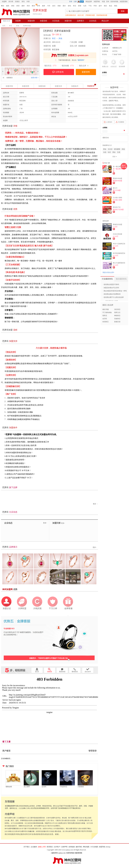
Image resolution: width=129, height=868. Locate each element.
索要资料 (86, 72)
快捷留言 (91, 86)
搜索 (123, 11)
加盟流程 (44, 21)
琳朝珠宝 (117, 316)
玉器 (119, 152)
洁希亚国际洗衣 (71, 15)
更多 (95, 504)
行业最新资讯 (107, 279)
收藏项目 (9, 78)
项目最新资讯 (121, 279)
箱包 (69, 6)
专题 (103, 2)
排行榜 (11, 2)
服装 (8, 6)
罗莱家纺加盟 (90, 15)
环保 (95, 6)
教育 (33, 6)
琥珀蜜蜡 (117, 149)
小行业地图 (94, 847)
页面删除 (121, 122)
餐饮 (3, 6)
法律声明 (64, 847)
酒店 (105, 6)
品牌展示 (80, 21)
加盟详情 (9, 86)
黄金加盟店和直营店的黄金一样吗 (115, 291)
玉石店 (110, 149)
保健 (59, 6)
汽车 (49, 6)
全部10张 (35, 78)
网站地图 (86, 847)
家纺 (13, 6)
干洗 (90, 6)
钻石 (109, 152)
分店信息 (56, 21)
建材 (23, 6)
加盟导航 (97, 2)
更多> (45, 523)
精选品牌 (89, 2)
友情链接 (72, 847)
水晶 (105, 152)
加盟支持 (58, 86)
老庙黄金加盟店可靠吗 (111, 284)
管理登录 (93, 751)
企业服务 (34, 847)
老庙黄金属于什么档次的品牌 (114, 297)
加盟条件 (75, 86)
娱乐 (54, 6)
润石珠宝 (117, 309)
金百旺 (105, 319)
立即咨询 (59, 72)
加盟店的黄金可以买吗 (111, 288)
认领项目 (109, 122)
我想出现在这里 (108, 272)
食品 (111, 6)
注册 (75, 2)
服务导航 (79, 847)
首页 (4, 26)
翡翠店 (105, 316)
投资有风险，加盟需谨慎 (119, 2)
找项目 (17, 2)
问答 (28, 2)
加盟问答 (68, 21)
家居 (18, 6)
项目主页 (7, 21)
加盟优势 (31, 21)
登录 (71, 2)
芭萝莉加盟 (27, 26)
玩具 (85, 6)
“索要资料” (81, 60)
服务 (44, 6)
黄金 (105, 149)
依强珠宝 (106, 322)
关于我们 (27, 847)
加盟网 (4, 2)
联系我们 (50, 847)
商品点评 (105, 21)
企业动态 (93, 21)
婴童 (80, 6)
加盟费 (18, 21)
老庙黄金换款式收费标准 (112, 294)
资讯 (23, 2)
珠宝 (75, 6)
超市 (100, 6)
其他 (18, 26)
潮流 (116, 6)
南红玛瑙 (106, 309)
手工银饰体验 (107, 312)
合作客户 (57, 847)
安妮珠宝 (117, 319)
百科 (108, 2)
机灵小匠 (81, 15)
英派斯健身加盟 (102, 15)
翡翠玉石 (117, 312)
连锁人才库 (42, 847)
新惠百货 (117, 322)
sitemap (108, 847)
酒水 (64, 6)
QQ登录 (81, 2)
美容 (28, 6)
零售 (39, 6)
